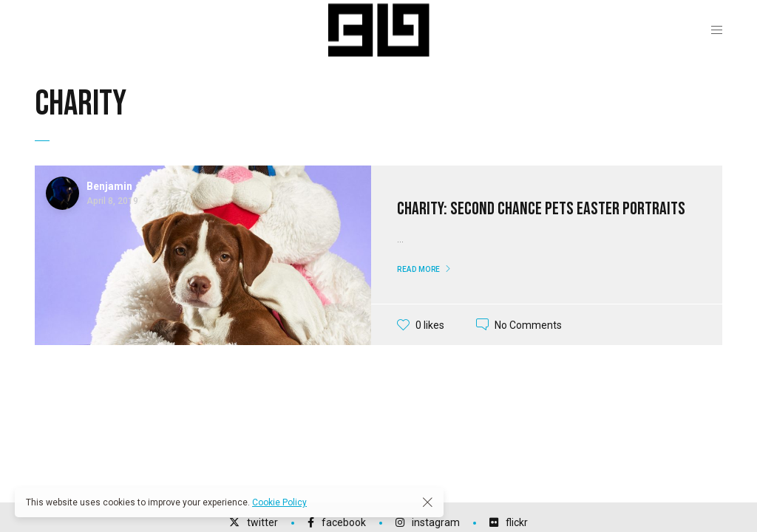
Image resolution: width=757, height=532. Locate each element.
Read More (419, 269)
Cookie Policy (279, 502)
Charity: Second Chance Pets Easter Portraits (541, 209)
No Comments (528, 324)
